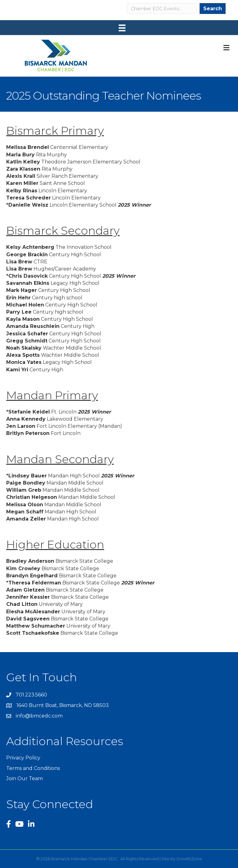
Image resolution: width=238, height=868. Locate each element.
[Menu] (122, 28)
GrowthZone (189, 859)
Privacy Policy (23, 758)
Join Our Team (24, 779)
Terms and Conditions (33, 768)
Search (213, 9)
